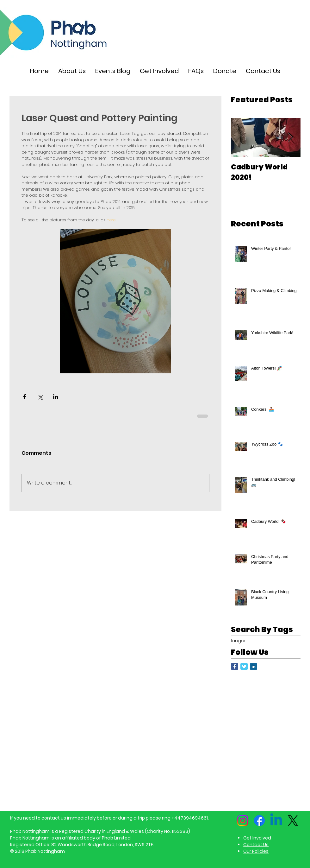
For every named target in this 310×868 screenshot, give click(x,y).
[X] (293, 820)
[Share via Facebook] (25, 397)
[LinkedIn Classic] (254, 666)
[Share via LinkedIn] (56, 397)
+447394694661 (190, 818)
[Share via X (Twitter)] (40, 397)
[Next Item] (290, 137)
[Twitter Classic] (244, 666)
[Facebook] (259, 820)
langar (238, 641)
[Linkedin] (276, 820)
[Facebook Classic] (235, 666)
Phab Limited (116, 838)
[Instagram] (243, 820)
